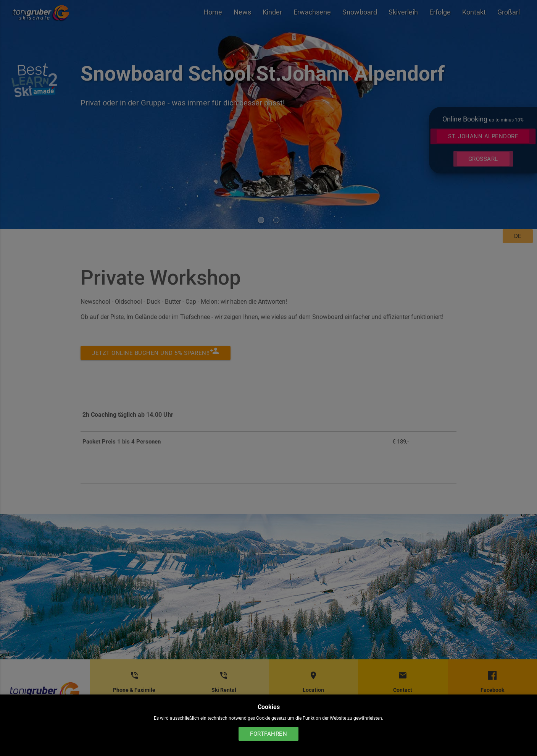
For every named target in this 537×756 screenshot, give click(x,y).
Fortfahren (268, 734)
